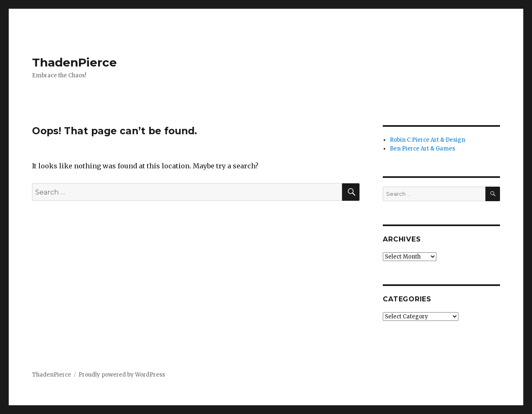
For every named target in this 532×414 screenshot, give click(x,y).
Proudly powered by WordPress (122, 375)
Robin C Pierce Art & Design (427, 140)
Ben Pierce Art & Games (422, 149)
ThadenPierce (74, 62)
